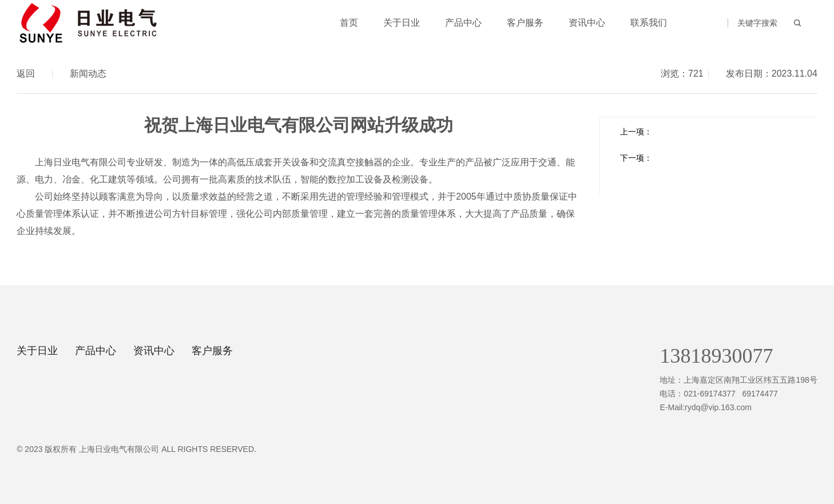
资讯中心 (587, 23)
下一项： (636, 158)
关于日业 (402, 23)
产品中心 (463, 23)
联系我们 (649, 23)
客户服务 (525, 23)
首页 (349, 23)
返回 (26, 74)
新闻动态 (88, 74)
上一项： (636, 132)
